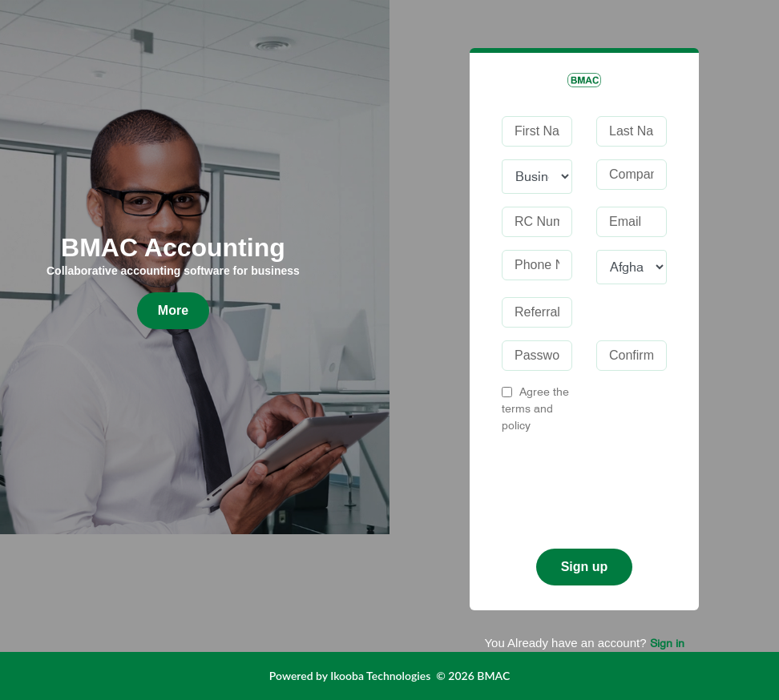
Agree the (535, 408)
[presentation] (624, 485)
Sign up (585, 567)
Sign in (667, 643)
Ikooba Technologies (380, 676)
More (173, 310)
